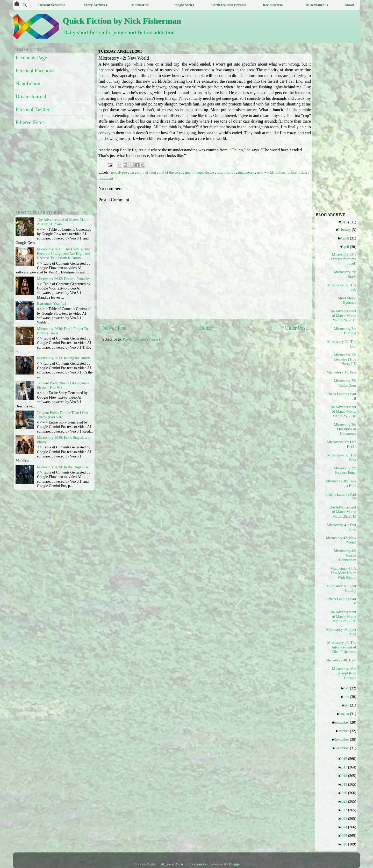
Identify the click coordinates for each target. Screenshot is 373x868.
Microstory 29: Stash (345, 274)
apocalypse (119, 172)
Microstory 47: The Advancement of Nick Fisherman (343, 647)
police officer (298, 172)
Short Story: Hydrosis (347, 300)
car (132, 172)
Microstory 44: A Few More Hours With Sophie (343, 573)
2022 (345, 810)
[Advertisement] (228, 382)
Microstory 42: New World (343, 540)
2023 (345, 818)
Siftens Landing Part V (343, 601)
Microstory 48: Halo (343, 660)
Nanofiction (28, 83)
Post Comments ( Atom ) (141, 339)
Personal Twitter (33, 109)
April (347, 247)
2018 (345, 776)
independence (204, 172)
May (347, 688)
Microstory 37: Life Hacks (343, 444)
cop (140, 172)
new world (265, 172)
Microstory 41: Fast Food (343, 527)
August (346, 714)
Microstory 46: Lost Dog (343, 632)
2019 (345, 784)
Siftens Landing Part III (343, 396)
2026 (345, 844)
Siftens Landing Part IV (343, 496)
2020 (345, 793)
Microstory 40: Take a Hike (343, 483)
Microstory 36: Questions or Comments (345, 429)
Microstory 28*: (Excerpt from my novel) (343, 259)
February (346, 230)
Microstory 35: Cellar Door (345, 383)
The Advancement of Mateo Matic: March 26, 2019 (343, 512)
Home (206, 328)
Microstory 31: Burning (345, 331)
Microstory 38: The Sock (343, 457)
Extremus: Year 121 (52, 304)
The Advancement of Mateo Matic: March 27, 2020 (343, 616)
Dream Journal (31, 96)
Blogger (235, 864)
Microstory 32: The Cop (343, 344)
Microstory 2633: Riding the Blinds (64, 358)
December (343, 748)
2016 (345, 759)
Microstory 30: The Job (343, 287)
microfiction (227, 172)
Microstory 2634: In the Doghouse (63, 467)
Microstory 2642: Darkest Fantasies (64, 279)
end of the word (171, 172)
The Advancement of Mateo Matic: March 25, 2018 (343, 411)
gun (188, 172)
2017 (345, 767)
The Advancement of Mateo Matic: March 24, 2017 (343, 316)
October (345, 731)
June (347, 697)
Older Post (296, 328)
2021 (345, 801)
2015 (346, 222)
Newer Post (114, 328)
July (348, 705)
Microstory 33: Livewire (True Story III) (345, 359)
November (343, 739)
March (346, 238)
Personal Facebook (35, 70)
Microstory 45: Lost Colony (343, 588)
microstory (247, 172)
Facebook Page (31, 58)
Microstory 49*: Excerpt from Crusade (344, 673)
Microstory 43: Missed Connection (345, 555)
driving (151, 172)
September (343, 722)
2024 (345, 827)
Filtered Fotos (30, 122)
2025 (345, 836)
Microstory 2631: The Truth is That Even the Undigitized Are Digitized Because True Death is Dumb (63, 254)
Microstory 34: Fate (343, 372)
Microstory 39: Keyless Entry (345, 470)
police (281, 172)
